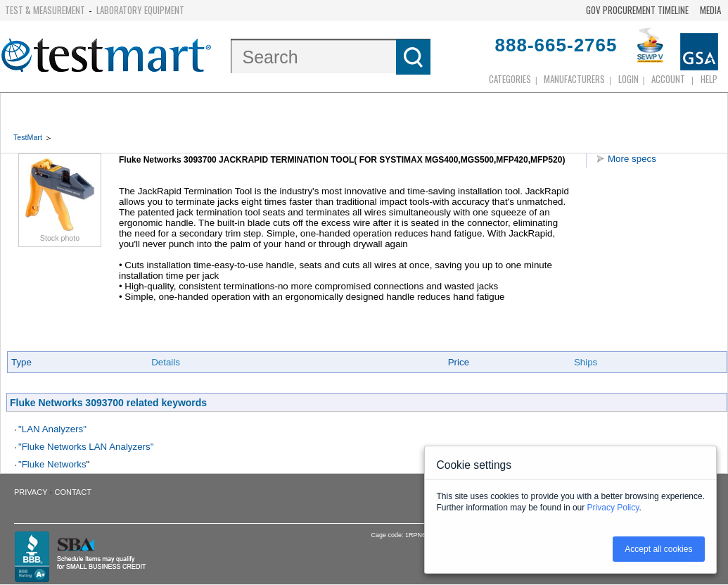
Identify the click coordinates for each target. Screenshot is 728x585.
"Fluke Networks (52, 464)
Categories (510, 79)
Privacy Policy (613, 508)
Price (459, 362)
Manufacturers (574, 79)
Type (21, 362)
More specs (632, 159)
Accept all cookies (658, 549)
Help (709, 79)
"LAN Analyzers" (52, 429)
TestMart (28, 137)
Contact (73, 492)
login (628, 79)
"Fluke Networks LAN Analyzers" (86, 447)
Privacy (31, 492)
